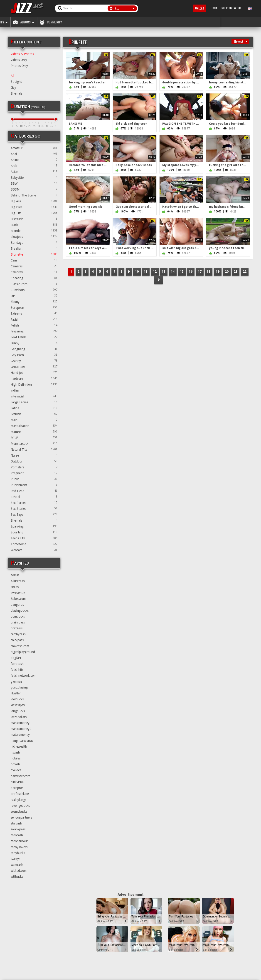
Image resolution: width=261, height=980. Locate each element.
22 (245, 271)
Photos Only (19, 66)
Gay (13, 88)
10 (137, 271)
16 (191, 271)
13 (164, 271)
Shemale (16, 93)
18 (209, 271)
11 (146, 271)
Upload (200, 8)
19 (218, 271)
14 (173, 271)
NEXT (159, 280)
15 (182, 271)
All (12, 76)
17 (200, 271)
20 (227, 271)
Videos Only (19, 60)
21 (236, 271)
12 (155, 271)
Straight (16, 82)
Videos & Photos (22, 54)
